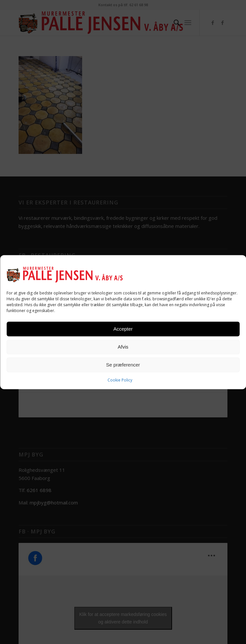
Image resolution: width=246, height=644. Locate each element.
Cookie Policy (120, 380)
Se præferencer (123, 365)
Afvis (123, 347)
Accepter (123, 329)
